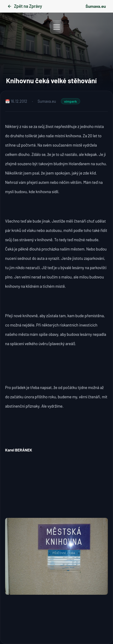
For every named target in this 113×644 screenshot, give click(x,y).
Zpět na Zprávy (25, 6)
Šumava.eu (96, 6)
